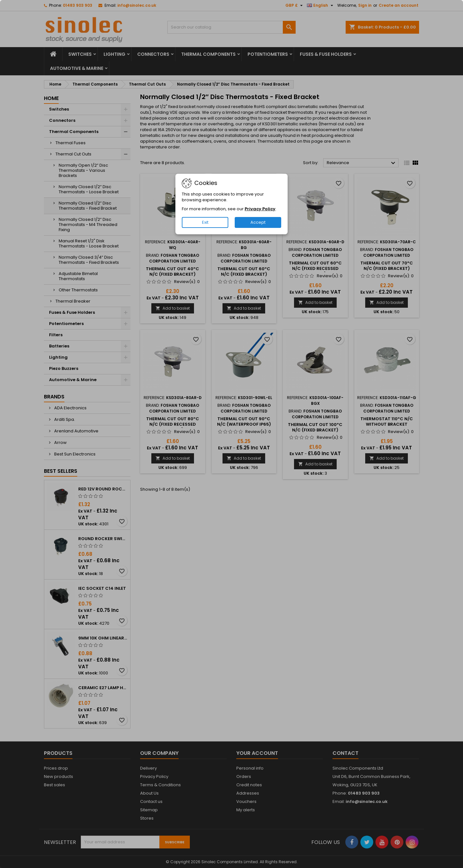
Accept (258, 222)
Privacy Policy (260, 209)
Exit (205, 222)
